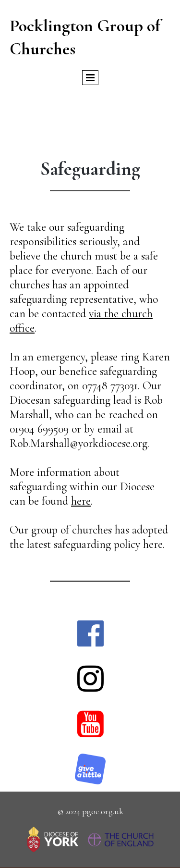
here (81, 501)
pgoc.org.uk (103, 811)
